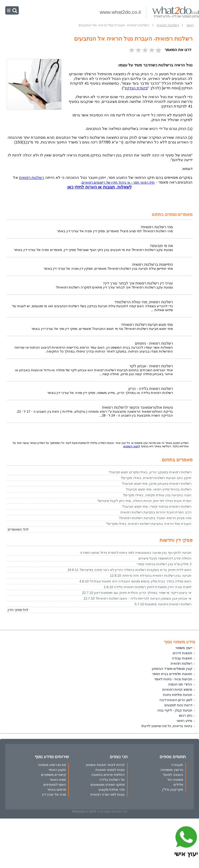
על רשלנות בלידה (112, 780)
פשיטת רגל (175, 780)
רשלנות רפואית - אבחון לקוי (151, 366)
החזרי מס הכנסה (180, 684)
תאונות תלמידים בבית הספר (172, 674)
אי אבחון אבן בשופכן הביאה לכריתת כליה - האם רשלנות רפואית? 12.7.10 (137, 598)
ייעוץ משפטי (184, 648)
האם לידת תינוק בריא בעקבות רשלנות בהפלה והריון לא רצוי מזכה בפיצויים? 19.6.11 (130, 570)
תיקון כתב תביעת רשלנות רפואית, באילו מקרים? (156, 478)
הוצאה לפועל (173, 775)
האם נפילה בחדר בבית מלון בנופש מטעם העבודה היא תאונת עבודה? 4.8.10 (135, 581)
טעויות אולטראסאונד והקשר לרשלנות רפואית (137, 408)
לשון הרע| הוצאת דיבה (176, 700)
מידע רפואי (184, 721)
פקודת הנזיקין (136, 88)
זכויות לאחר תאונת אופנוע (105, 765)
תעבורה (177, 765)
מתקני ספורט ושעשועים (108, 785)
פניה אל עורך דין (54, 794)
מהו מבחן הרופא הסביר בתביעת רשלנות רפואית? (155, 518)
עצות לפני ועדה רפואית (108, 794)
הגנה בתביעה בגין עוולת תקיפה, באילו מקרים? (157, 495)
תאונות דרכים (182, 653)
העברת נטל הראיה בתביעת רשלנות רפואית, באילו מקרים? (149, 524)
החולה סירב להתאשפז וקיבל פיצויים (165, 558)
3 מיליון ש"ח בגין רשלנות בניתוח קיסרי (164, 564)
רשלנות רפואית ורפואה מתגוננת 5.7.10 (163, 604)
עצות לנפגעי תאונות (110, 770)
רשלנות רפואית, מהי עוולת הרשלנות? (144, 302)
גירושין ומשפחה (172, 770)
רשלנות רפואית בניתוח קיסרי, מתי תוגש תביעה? (157, 507)
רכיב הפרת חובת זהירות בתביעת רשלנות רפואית (156, 512)
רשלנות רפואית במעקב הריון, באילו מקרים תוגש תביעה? (150, 472)
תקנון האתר (57, 770)
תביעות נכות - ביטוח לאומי (173, 679)
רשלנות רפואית (32, 178)
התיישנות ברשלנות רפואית (153, 265)
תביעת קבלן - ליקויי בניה (175, 710)
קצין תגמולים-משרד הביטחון (172, 669)
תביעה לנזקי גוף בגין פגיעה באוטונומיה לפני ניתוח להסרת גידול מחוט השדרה (136, 553)
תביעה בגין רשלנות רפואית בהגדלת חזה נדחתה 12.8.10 (151, 575)
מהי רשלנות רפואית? (157, 227)
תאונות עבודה (182, 658)
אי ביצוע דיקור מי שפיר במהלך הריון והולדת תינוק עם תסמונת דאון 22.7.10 (137, 593)
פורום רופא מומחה (52, 765)
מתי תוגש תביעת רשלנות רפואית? (147, 325)
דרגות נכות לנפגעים (178, 705)
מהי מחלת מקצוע (112, 790)
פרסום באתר (57, 790)
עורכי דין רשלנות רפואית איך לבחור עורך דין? (138, 283)
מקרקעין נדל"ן (173, 790)
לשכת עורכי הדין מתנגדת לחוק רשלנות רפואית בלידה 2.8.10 (148, 587)
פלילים (178, 785)
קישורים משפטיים (54, 775)
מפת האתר (58, 780)
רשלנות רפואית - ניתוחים (154, 344)
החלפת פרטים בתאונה (108, 775)
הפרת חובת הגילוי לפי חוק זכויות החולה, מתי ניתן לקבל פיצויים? (144, 501)
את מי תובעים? (161, 246)
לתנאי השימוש (132, 446)
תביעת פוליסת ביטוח (177, 695)
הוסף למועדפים (55, 785)
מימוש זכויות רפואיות (177, 690)
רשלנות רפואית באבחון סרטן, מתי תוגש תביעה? (157, 484)
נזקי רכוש (186, 716)
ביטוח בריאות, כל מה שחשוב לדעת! (167, 726)
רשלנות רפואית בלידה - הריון (151, 389)
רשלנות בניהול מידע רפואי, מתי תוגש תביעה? (159, 489)
